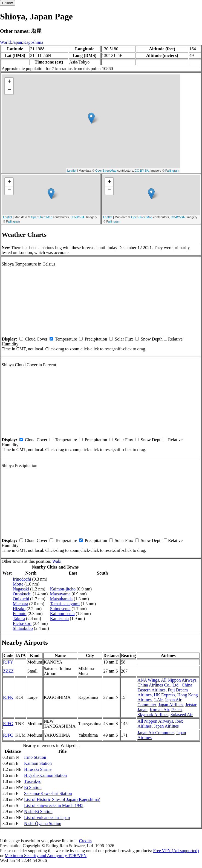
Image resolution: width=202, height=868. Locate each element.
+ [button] (9, 82)
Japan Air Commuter (156, 733)
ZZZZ (8, 671)
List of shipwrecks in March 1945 (54, 805)
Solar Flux (124, 339)
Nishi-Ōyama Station (43, 824)
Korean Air (159, 710)
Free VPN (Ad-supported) (176, 851)
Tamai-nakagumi (65, 604)
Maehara (21, 604)
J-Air (158, 700)
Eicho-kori (22, 623)
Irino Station (35, 757)
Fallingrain (172, 171)
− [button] (9, 90)
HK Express (165, 695)
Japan (17, 42)
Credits (85, 841)
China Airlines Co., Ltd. (158, 685)
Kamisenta (59, 618)
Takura (19, 618)
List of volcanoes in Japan (47, 817)
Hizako (19, 609)
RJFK (8, 697)
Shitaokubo (23, 628)
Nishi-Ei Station (38, 811)
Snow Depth (152, 339)
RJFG (8, 724)
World (5, 42)
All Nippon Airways (179, 680)
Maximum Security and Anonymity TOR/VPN (46, 856)
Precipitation (96, 339)
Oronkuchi (22, 594)
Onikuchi (21, 599)
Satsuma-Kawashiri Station (48, 793)
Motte (18, 584)
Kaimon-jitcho (63, 589)
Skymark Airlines (153, 715)
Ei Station (33, 787)
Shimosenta (60, 609)
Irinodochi (22, 579)
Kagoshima (33, 42)
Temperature (66, 339)
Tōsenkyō (33, 781)
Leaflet (72, 171)
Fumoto (20, 614)
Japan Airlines (171, 705)
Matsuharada (61, 599)
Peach (177, 710)
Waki (57, 561)
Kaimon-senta (62, 614)
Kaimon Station (38, 763)
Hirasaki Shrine (38, 769)
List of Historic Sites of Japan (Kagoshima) (62, 799)
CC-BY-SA (142, 171)
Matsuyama (60, 594)
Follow (8, 3)
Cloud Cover (36, 339)
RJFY (8, 662)
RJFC (8, 735)
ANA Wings (148, 680)
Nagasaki (21, 589)
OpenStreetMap (106, 171)
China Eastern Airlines (165, 687)
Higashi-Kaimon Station (45, 775)
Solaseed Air (182, 715)
